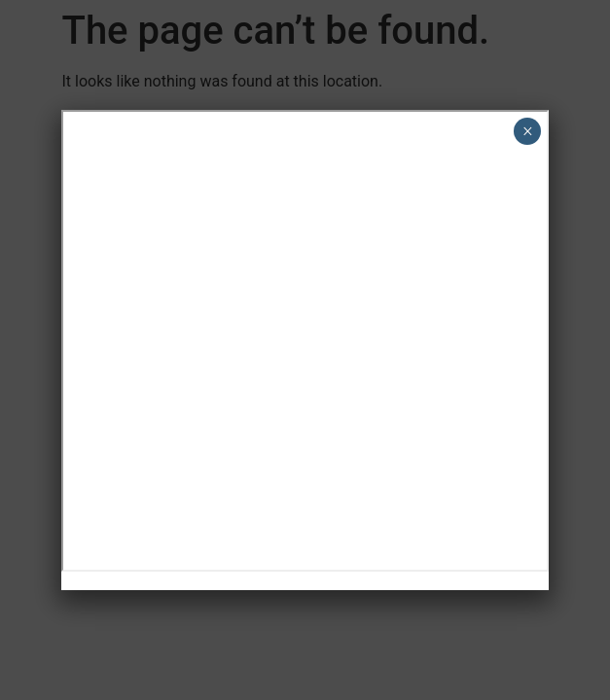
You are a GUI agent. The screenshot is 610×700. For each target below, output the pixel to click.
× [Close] (528, 131)
